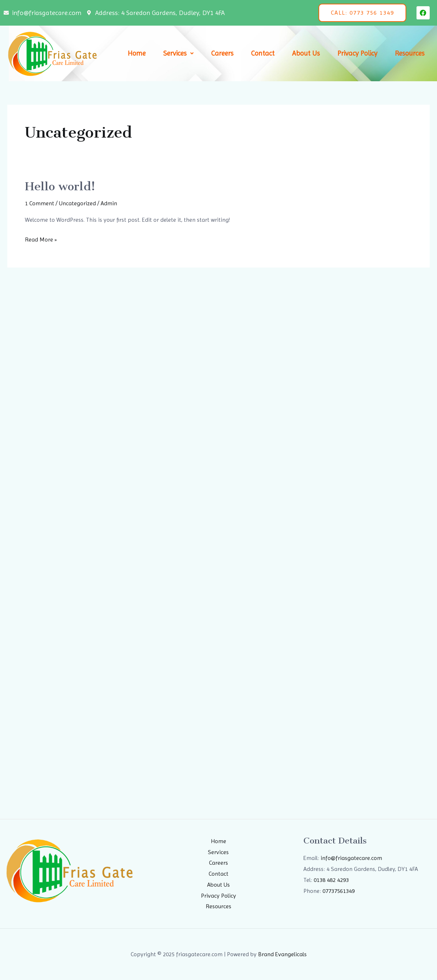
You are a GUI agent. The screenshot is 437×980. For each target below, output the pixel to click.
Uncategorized (77, 203)
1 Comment (40, 203)
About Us (306, 53)
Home (137, 53)
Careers (222, 53)
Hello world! (60, 186)
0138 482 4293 (331, 880)
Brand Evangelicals (282, 954)
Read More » (41, 239)
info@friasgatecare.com (351, 858)
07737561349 (339, 891)
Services (178, 53)
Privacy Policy (357, 53)
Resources (410, 53)
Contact (263, 53)
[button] (178, 54)
